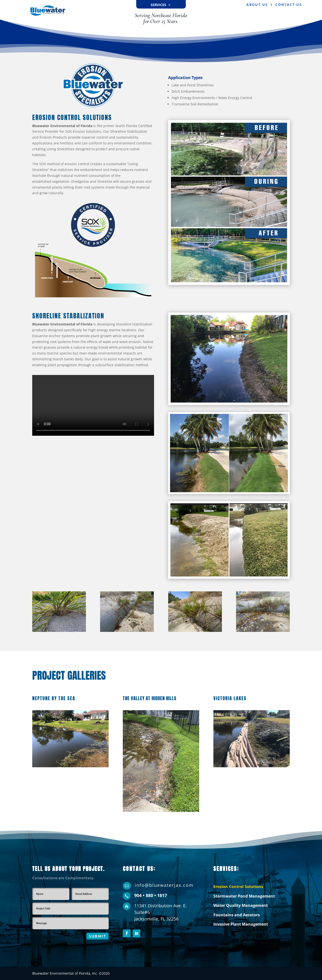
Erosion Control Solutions (238, 887)
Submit (98, 936)
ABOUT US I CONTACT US (274, 5)
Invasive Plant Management (241, 924)
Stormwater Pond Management (244, 896)
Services (158, 5)
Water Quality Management (241, 905)
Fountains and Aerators (237, 915)
